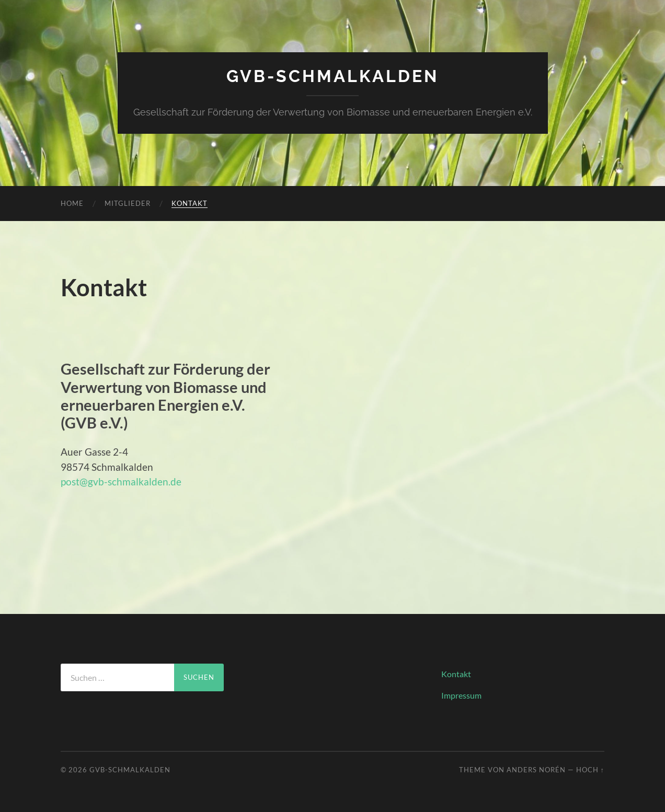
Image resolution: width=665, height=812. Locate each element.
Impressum (461, 695)
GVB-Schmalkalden (332, 76)
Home (72, 203)
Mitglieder (128, 203)
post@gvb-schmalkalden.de (121, 482)
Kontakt (190, 203)
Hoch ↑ (590, 770)
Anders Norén (536, 770)
